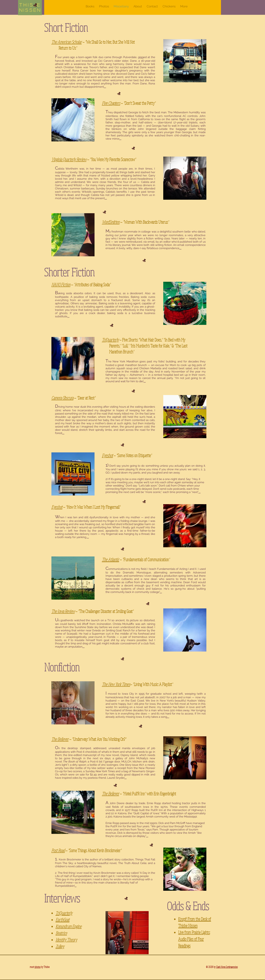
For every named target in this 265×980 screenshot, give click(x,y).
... (76, 886)
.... (105, 87)
